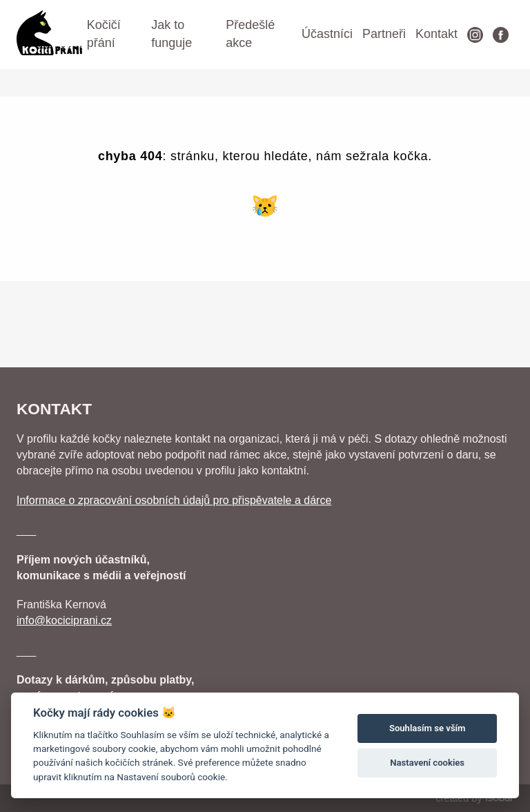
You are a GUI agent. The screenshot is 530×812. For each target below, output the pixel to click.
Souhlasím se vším (428, 728)
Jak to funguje (171, 34)
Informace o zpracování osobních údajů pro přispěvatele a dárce (174, 500)
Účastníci (327, 34)
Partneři (384, 34)
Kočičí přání (104, 34)
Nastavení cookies (427, 763)
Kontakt (436, 34)
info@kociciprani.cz (64, 620)
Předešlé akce (250, 34)
